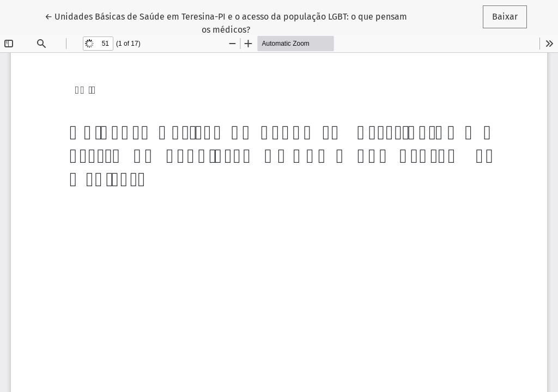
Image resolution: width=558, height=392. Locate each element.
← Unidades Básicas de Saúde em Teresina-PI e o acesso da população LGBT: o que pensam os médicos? (226, 22)
